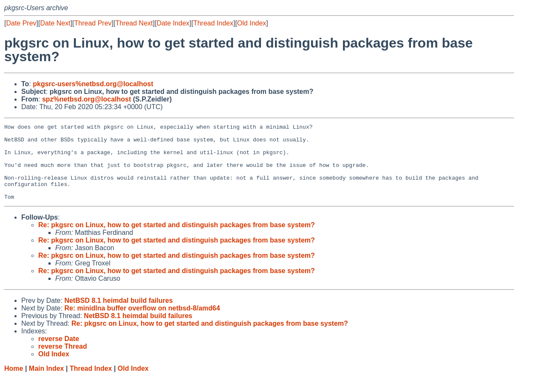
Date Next (55, 23)
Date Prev (21, 23)
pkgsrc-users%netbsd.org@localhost (93, 84)
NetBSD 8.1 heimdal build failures (118, 316)
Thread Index (213, 23)
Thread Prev (93, 23)
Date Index (173, 23)
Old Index (252, 23)
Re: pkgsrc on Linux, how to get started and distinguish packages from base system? (177, 240)
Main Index (47, 384)
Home (14, 384)
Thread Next (134, 23)
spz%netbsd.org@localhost (86, 99)
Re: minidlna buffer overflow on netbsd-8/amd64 (142, 323)
